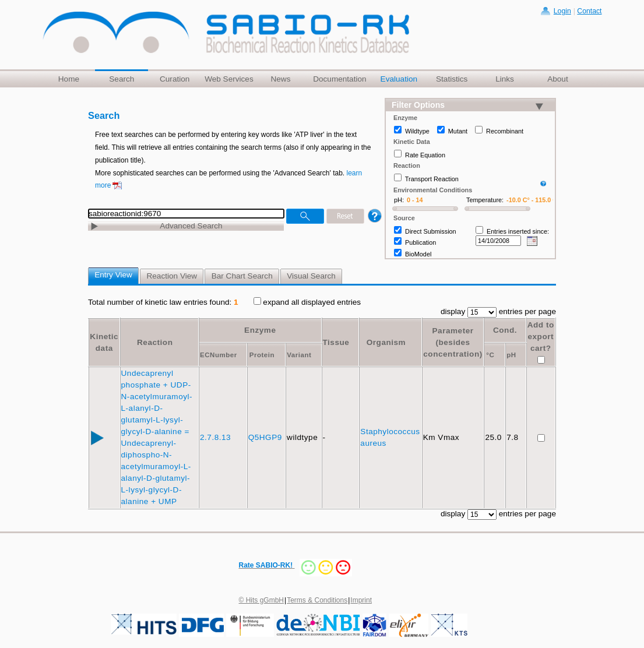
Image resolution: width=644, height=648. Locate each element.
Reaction (155, 342)
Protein (262, 355)
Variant (299, 355)
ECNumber (219, 355)
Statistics (452, 79)
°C (490, 355)
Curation (175, 79)
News (280, 79)
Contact (589, 11)
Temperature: (485, 200)
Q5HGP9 (266, 437)
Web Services (229, 79)
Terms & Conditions (317, 600)
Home (69, 79)
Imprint (361, 600)
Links (505, 79)
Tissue (336, 342)
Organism (386, 342)
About (558, 79)
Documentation (339, 79)
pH (511, 355)
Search (122, 79)
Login (562, 11)
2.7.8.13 (217, 437)
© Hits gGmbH (262, 600)
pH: (399, 200)
